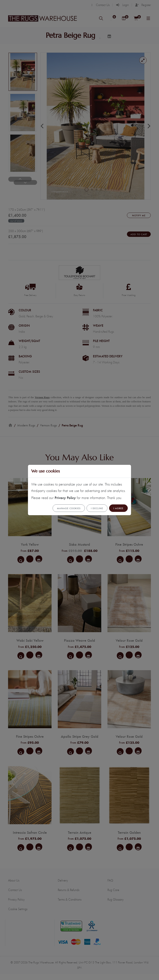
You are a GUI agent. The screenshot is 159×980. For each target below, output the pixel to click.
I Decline (97, 508)
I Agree (118, 508)
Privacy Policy (65, 497)
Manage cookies (69, 508)
